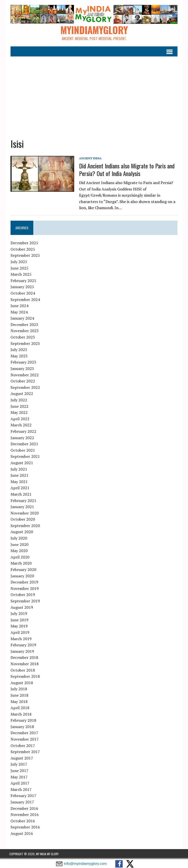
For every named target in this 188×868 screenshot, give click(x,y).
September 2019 (24, 602)
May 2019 (18, 627)
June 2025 (18, 269)
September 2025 (24, 256)
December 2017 (23, 734)
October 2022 (22, 382)
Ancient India (89, 159)
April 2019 (19, 633)
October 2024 (22, 294)
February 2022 (22, 432)
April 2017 (19, 784)
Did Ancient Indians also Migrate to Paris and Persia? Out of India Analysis (126, 170)
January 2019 (21, 652)
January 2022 (21, 438)
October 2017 (22, 746)
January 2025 (21, 288)
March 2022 (20, 426)
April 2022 (19, 420)
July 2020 (18, 539)
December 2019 (23, 583)
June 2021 (18, 476)
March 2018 (20, 715)
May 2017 (18, 778)
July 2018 (18, 690)
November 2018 (23, 665)
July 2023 (18, 351)
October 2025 (22, 250)
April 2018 (19, 709)
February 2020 (22, 570)
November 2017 (23, 740)
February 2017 (22, 797)
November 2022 (23, 376)
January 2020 (21, 577)
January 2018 (21, 728)
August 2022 (21, 394)
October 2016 (22, 822)
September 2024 (24, 300)
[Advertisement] (94, 95)
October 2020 (22, 520)
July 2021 (18, 470)
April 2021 (19, 489)
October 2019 (22, 596)
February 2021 (22, 501)
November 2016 (23, 815)
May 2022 (18, 413)
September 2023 (24, 344)
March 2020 (20, 564)
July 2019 (18, 614)
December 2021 (23, 445)
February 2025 (22, 282)
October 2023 (22, 338)
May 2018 (18, 702)
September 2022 (24, 388)
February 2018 (22, 721)
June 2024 (18, 307)
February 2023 (22, 363)
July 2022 (18, 401)
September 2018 (24, 677)
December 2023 (23, 325)
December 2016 (23, 809)
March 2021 (20, 495)
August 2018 (21, 684)
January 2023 (21, 369)
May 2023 (18, 357)
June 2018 (18, 696)
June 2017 (18, 772)
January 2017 (21, 803)
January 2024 (21, 319)
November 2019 (23, 589)
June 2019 (18, 621)
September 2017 (24, 753)
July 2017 (18, 765)
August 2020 (21, 533)
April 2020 (19, 558)
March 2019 (20, 639)
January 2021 (21, 508)
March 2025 (20, 275)
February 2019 (22, 646)
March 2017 (20, 790)
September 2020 (24, 527)
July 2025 (18, 263)
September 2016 (24, 828)
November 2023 (23, 332)
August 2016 (21, 834)
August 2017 (21, 759)
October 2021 (22, 451)
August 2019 (21, 608)
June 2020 (18, 545)
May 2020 (18, 552)
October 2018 (22, 671)
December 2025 (23, 244)
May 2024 (18, 313)
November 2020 (23, 514)
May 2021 (18, 483)
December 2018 (23, 658)
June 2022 (18, 407)
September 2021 (24, 457)
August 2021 (21, 464)
